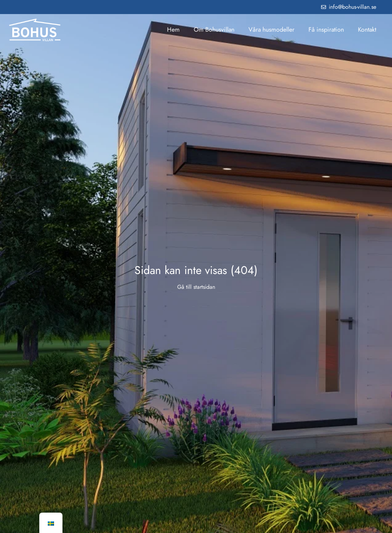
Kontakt (367, 30)
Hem (173, 30)
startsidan (204, 287)
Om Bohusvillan (214, 30)
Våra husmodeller (271, 30)
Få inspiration (326, 30)
